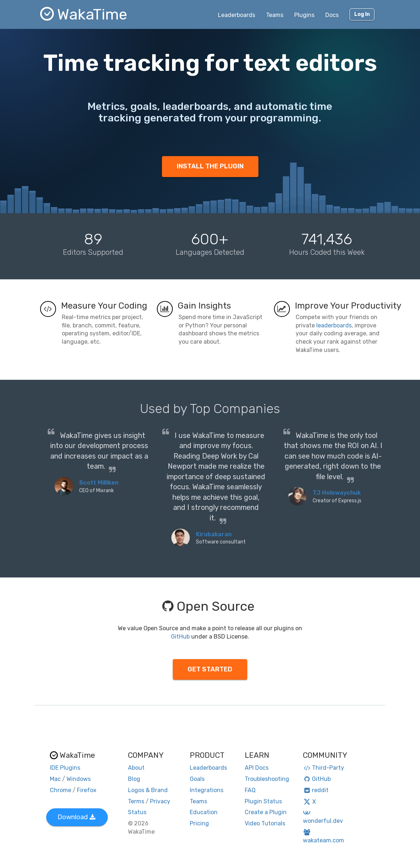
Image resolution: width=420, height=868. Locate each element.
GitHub (180, 637)
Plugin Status (263, 801)
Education (204, 812)
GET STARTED (210, 669)
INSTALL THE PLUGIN (210, 166)
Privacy (160, 801)
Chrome (61, 790)
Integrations (207, 790)
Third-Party (323, 768)
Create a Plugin (266, 812)
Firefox (87, 790)
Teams (275, 15)
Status (137, 812)
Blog (134, 779)
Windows (79, 779)
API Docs (257, 768)
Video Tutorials (265, 823)
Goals (197, 779)
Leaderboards (237, 15)
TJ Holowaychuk (337, 493)
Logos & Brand (148, 790)
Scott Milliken (99, 483)
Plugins (304, 15)
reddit (316, 790)
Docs (332, 15)
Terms (136, 801)
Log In (362, 14)
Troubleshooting (267, 779)
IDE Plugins (65, 768)
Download (76, 817)
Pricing (199, 823)
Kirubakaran (214, 534)
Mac (55, 779)
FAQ (250, 790)
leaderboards (334, 325)
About (136, 768)
